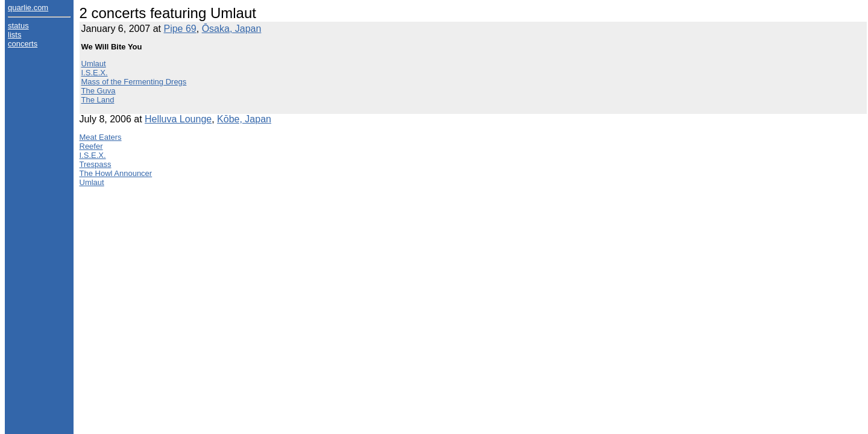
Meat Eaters (101, 137)
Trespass (96, 164)
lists (14, 35)
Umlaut (94, 64)
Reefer (91, 146)
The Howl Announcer (116, 173)
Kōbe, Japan (244, 119)
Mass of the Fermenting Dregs (134, 82)
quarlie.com (28, 8)
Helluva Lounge (178, 119)
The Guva (99, 91)
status (18, 26)
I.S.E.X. (95, 73)
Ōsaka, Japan (232, 29)
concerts (23, 44)
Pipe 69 (180, 29)
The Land (98, 100)
